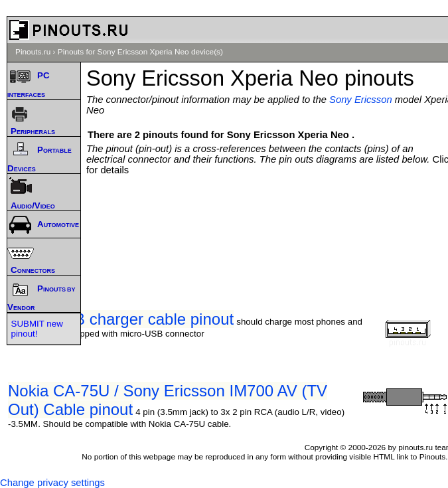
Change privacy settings (52, 483)
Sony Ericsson (361, 100)
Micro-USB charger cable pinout (121, 319)
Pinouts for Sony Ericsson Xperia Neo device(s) (140, 52)
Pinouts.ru (33, 52)
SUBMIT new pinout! (37, 329)
